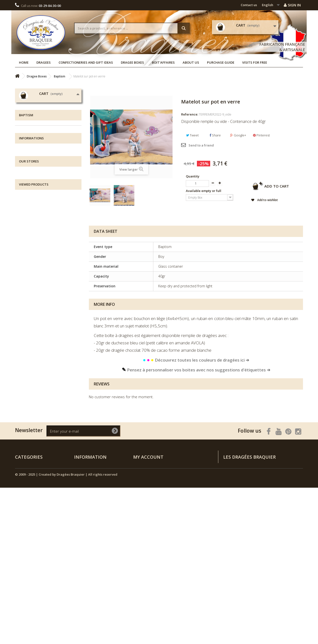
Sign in (292, 5)
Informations (31, 371)
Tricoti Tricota (34, 286)
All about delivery (39, 383)
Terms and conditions (43, 405)
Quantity (193, 176)
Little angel (32, 255)
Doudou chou (34, 225)
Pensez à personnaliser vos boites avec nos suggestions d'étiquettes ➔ (196, 370)
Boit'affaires (163, 62)
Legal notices (35, 390)
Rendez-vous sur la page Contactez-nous (271, 585)
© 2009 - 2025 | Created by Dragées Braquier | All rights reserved (66, 631)
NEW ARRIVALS (32, 354)
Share (215, 135)
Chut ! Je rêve (34, 217)
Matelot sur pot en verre (61, 474)
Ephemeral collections (41, 316)
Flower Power (34, 240)
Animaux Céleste (37, 263)
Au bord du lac (35, 232)
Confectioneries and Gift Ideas (86, 62)
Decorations (33, 331)
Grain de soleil (35, 248)
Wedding (30, 202)
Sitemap (81, 610)
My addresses (144, 571)
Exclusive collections (39, 301)
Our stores (33, 412)
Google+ (238, 135)
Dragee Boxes (132, 62)
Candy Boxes (34, 309)
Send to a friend (201, 145)
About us (191, 62)
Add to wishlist (267, 200)
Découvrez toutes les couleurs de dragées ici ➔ (196, 360)
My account (148, 550)
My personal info (146, 578)
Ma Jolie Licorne (36, 271)
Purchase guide (221, 62)
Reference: (190, 114)
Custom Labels (35, 324)
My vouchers (143, 584)
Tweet (192, 135)
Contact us (249, 5)
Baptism (30, 210)
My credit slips (144, 565)
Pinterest (261, 135)
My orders (141, 558)
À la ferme (31, 278)
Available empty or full (204, 191)
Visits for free (255, 62)
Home (24, 62)
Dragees (44, 62)
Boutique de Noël (35, 347)
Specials (81, 558)
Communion (33, 293)
